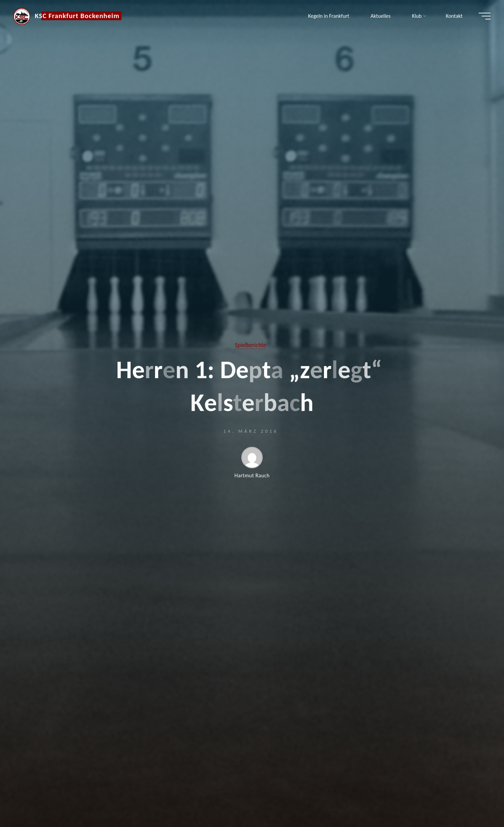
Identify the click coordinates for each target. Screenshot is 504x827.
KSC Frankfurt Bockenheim (77, 16)
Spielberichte (250, 345)
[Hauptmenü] (485, 16)
